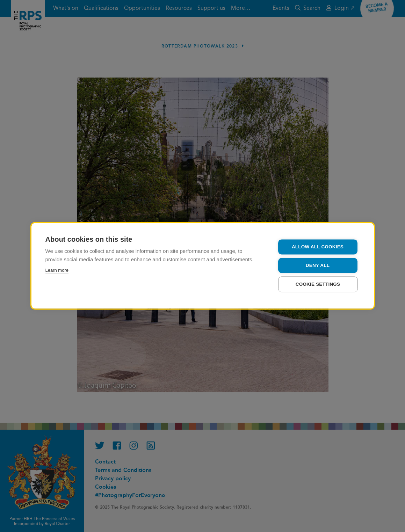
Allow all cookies (318, 247)
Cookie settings (318, 285)
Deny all (318, 266)
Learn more (57, 271)
